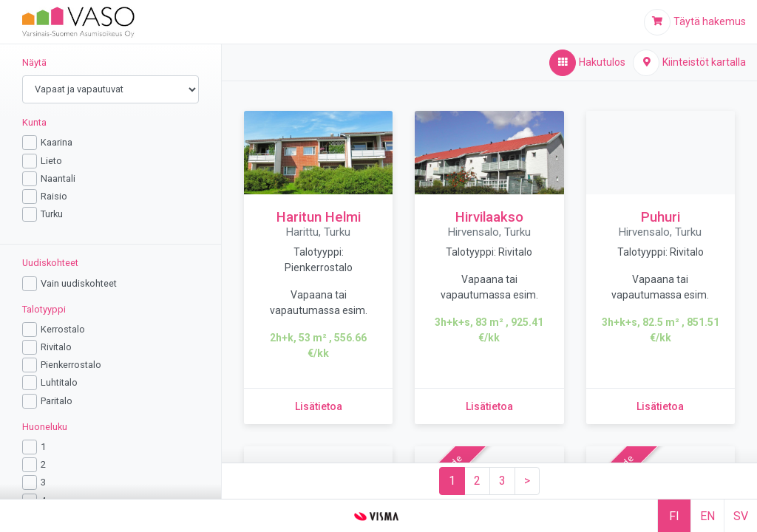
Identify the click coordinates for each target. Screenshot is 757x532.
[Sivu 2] (477, 481)
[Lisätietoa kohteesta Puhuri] (660, 407)
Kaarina (57, 142)
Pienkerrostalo (71, 365)
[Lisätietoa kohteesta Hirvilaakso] (489, 407)
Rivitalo (56, 347)
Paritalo (57, 401)
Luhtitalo (59, 382)
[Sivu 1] (452, 481)
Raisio (54, 196)
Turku (52, 214)
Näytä (34, 62)
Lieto (51, 161)
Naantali (58, 178)
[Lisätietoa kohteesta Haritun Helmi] (319, 407)
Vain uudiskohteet (79, 283)
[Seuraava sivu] (527, 481)
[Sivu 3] (502, 481)
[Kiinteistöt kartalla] (689, 63)
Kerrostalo (63, 329)
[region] (111, 272)
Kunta (34, 122)
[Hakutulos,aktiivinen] (587, 63)
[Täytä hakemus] (695, 22)
